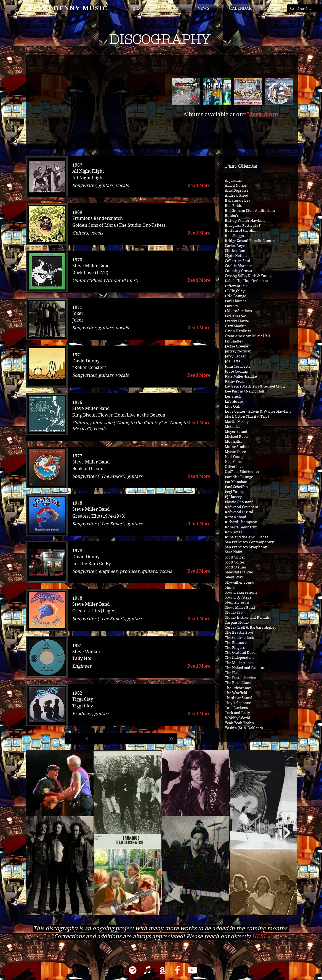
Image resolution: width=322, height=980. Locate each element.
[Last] (171, 739)
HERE (259, 936)
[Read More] (199, 186)
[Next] (156, 739)
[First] (71, 739)
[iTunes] (148, 970)
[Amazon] (163, 970)
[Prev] (87, 739)
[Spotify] (133, 970)
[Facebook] (177, 970)
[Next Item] (287, 833)
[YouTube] (192, 970)
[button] (146, 8)
